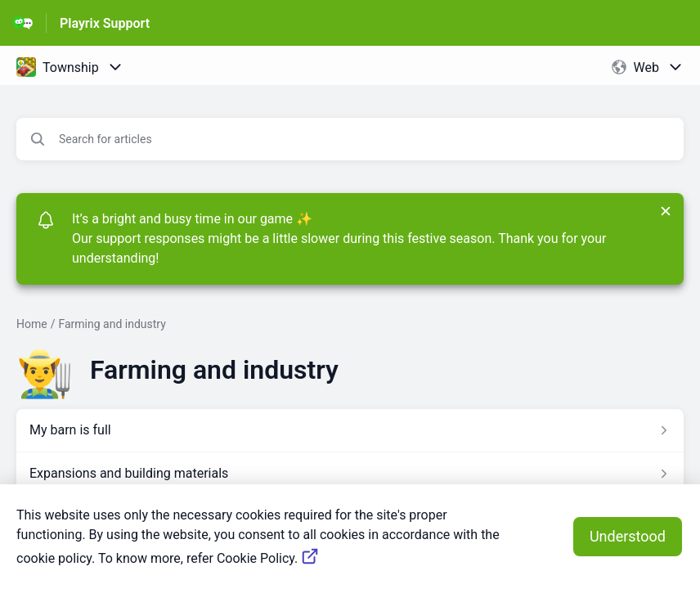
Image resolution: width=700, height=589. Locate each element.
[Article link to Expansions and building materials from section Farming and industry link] (350, 474)
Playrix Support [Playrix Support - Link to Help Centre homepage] (105, 23)
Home (32, 324)
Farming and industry (112, 324)
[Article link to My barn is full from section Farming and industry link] (350, 430)
